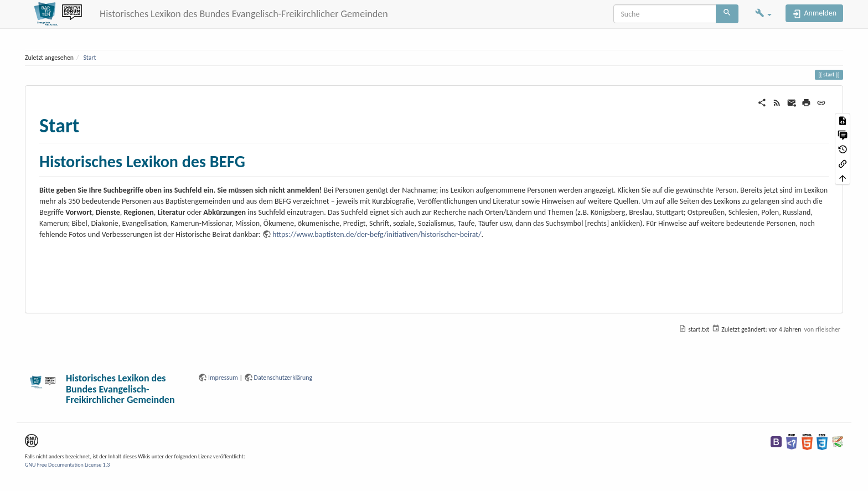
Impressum (223, 378)
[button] (763, 14)
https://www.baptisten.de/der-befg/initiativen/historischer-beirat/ (377, 234)
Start (89, 58)
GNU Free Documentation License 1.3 (67, 465)
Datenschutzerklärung (283, 378)
